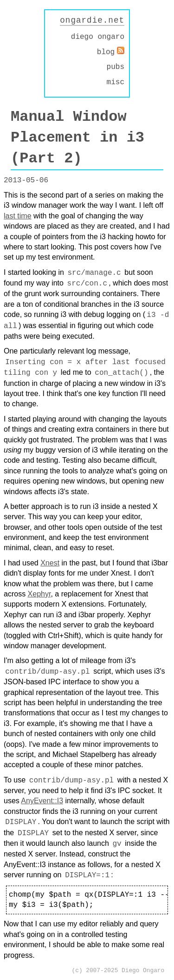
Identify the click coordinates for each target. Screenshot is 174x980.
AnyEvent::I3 (42, 800)
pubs (116, 67)
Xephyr (39, 593)
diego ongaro (98, 37)
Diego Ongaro (143, 970)
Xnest (50, 562)
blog (106, 52)
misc (116, 82)
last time (18, 215)
